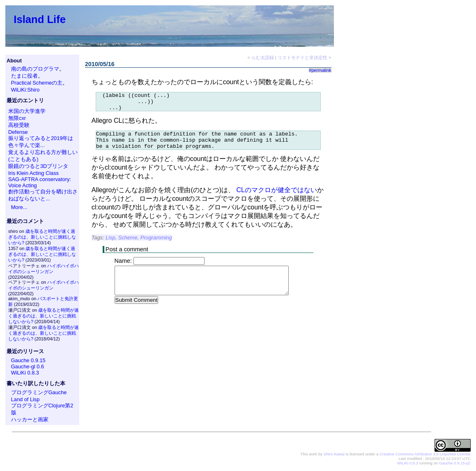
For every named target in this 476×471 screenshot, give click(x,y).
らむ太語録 (263, 57)
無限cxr (17, 118)
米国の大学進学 (27, 111)
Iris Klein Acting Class (33, 173)
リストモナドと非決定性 (302, 57)
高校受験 (19, 125)
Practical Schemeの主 (37, 83)
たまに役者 (24, 76)
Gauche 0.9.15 (28, 360)
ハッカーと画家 (30, 419)
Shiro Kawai (334, 454)
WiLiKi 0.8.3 (25, 373)
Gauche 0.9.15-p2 (455, 463)
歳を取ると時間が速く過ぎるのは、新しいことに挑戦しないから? (42, 237)
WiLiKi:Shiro (25, 90)
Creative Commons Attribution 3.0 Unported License (425, 454)
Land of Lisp (25, 399)
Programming (156, 245)
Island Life (40, 19)
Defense (18, 132)
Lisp (110, 245)
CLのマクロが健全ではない (277, 197)
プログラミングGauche (39, 392)
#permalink (320, 70)
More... (19, 207)
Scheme (128, 245)
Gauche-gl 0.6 (28, 366)
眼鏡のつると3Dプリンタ (38, 166)
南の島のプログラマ (35, 69)
